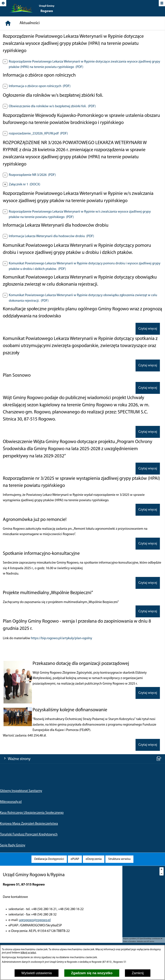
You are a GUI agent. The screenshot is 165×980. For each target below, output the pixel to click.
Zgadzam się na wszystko (92, 973)
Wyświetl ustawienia (37, 973)
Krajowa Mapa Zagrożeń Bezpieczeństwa (29, 86)
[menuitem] (49, 859)
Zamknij (138, 973)
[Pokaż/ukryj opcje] (3, 3)
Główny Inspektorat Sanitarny (21, 53)
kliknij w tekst (28, 953)
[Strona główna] (8, 121)
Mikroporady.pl (11, 64)
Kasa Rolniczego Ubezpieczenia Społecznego (32, 75)
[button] (18, 801)
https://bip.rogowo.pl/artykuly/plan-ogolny (61, 736)
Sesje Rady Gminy (13, 108)
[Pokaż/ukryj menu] (162, 3)
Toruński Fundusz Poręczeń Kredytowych (29, 97)
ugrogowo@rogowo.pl (35, 920)
